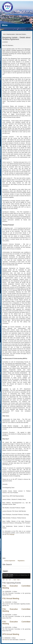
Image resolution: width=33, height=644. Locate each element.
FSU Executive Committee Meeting (16, 587)
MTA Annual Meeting (11, 634)
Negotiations (21, 561)
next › (15, 580)
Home (4, 34)
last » (19, 580)
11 (7, 580)
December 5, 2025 (8, 575)
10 (4, 580)
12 (10, 580)
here (19, 109)
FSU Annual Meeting (11, 598)
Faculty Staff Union (11, 16)
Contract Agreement (10, 561)
